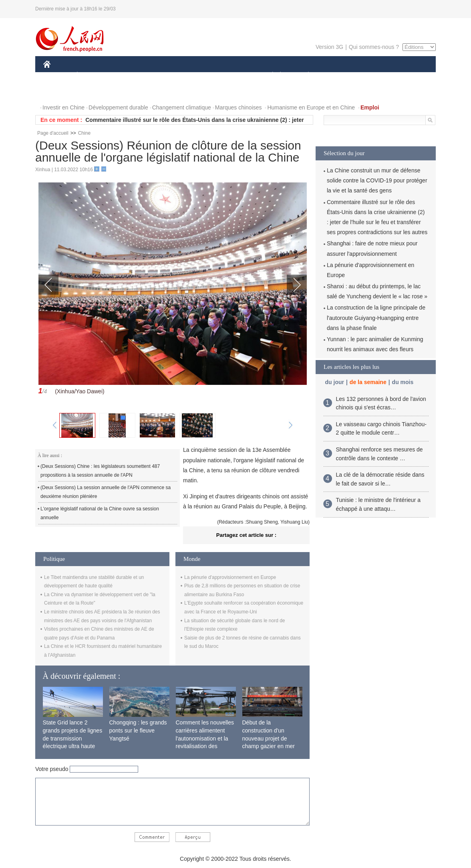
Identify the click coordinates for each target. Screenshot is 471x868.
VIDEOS (92, 92)
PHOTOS (60, 92)
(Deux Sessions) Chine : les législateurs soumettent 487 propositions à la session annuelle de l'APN (100, 471)
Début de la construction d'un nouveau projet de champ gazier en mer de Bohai (269, 738)
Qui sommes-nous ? (374, 47)
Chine (84, 133)
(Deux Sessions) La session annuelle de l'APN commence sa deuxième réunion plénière (106, 492)
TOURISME (370, 76)
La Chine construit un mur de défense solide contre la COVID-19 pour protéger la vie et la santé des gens (377, 180)
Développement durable (118, 107)
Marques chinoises (239, 107)
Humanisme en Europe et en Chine (311, 107)
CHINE (57, 76)
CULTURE (233, 76)
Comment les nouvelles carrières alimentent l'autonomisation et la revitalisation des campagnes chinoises (205, 738)
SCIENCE (197, 76)
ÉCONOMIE (92, 76)
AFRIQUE (162, 76)
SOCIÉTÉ (269, 76)
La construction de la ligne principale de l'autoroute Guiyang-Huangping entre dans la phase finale (376, 318)
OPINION (408, 76)
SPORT (336, 76)
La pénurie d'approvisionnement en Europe (230, 577)
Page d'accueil (53, 133)
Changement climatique (182, 107)
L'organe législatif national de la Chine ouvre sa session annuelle (100, 513)
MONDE (128, 76)
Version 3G (329, 47)
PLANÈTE (304, 76)
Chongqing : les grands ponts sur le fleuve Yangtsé (138, 730)
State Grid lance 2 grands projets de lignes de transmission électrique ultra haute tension (73, 738)
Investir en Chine (63, 107)
